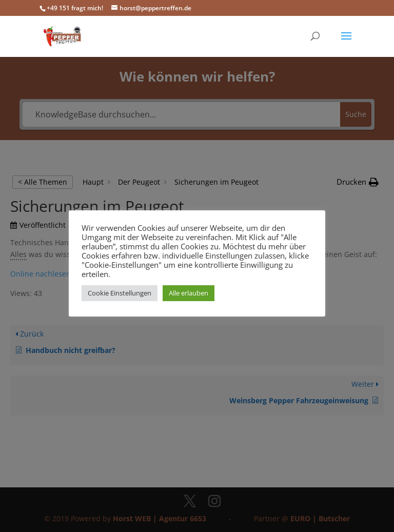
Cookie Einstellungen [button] (120, 293)
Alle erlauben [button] (189, 293)
